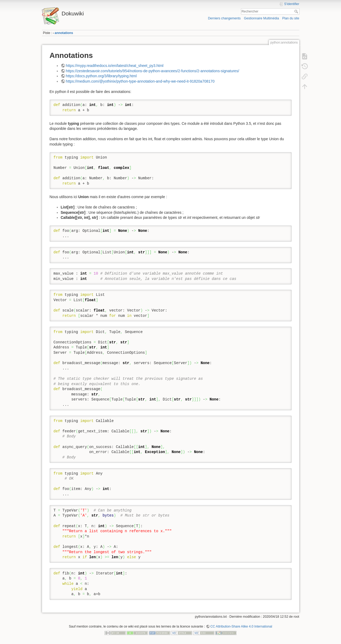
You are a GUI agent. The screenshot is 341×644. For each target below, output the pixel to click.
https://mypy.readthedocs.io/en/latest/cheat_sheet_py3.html (115, 66)
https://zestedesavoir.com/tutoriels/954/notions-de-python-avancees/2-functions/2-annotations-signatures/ (152, 71)
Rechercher (297, 11)
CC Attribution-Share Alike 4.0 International (241, 626)
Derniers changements (224, 18)
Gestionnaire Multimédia (261, 18)
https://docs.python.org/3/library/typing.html (101, 76)
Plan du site (291, 18)
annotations (64, 33)
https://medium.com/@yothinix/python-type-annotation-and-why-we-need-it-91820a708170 (140, 81)
